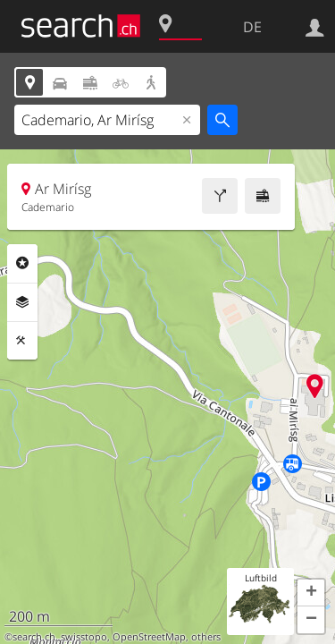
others (206, 637)
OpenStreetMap (149, 637)
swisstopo (84, 637)
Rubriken (22, 263)
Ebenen (22, 302)
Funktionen (22, 341)
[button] (311, 593)
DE (252, 27)
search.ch (34, 637)
